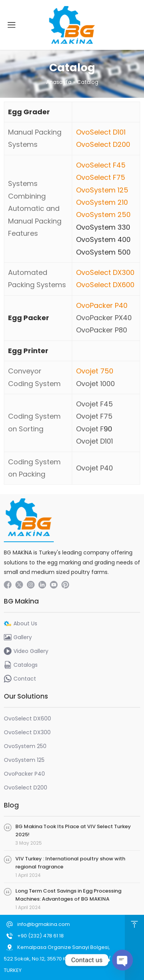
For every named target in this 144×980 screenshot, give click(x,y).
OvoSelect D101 (101, 132)
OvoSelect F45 (101, 165)
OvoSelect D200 (103, 144)
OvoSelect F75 (101, 177)
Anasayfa (59, 82)
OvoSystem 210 (102, 202)
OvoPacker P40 (102, 305)
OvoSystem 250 (103, 215)
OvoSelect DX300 (105, 272)
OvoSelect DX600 (105, 285)
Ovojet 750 (95, 371)
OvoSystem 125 (102, 190)
